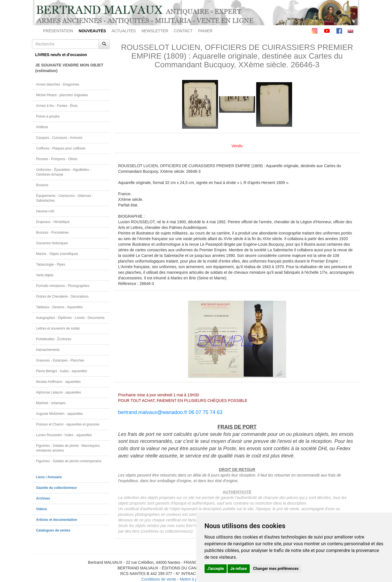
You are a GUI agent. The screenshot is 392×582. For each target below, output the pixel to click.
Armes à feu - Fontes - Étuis (57, 106)
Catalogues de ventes (53, 530)
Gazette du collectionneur (57, 488)
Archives (43, 498)
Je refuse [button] (239, 569)
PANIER (205, 31)
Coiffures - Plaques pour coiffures (61, 148)
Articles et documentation (57, 520)
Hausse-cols (45, 211)
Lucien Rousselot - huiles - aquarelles (64, 435)
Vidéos (42, 509)
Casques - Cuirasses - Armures (59, 138)
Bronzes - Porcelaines (52, 233)
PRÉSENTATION (58, 31)
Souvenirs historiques (52, 243)
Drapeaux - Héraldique (53, 222)
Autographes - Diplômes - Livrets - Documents (70, 318)
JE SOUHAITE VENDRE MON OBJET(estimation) (69, 68)
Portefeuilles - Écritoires (54, 339)
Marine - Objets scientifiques (57, 254)
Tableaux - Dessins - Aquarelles (60, 307)
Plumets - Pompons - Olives (57, 159)
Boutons (42, 185)
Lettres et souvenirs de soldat (58, 328)
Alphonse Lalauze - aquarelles (59, 392)
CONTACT (183, 31)
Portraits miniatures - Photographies (63, 286)
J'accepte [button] (216, 569)
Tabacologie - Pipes (51, 264)
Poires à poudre (48, 116)
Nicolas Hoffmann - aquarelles (59, 382)
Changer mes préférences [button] (276, 569)
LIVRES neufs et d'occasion (61, 55)
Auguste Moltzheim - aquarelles (60, 414)
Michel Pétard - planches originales (62, 95)
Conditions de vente (159, 579)
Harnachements (48, 350)
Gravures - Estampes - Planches (60, 360)
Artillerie (42, 127)
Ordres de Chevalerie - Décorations (62, 296)
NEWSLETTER (155, 31)
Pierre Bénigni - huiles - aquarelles (62, 371)
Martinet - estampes (51, 403)
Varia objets (45, 275)
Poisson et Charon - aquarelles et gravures (68, 424)
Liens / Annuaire (49, 477)
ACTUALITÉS (124, 31)
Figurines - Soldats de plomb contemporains (69, 461)
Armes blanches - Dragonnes (58, 84)
